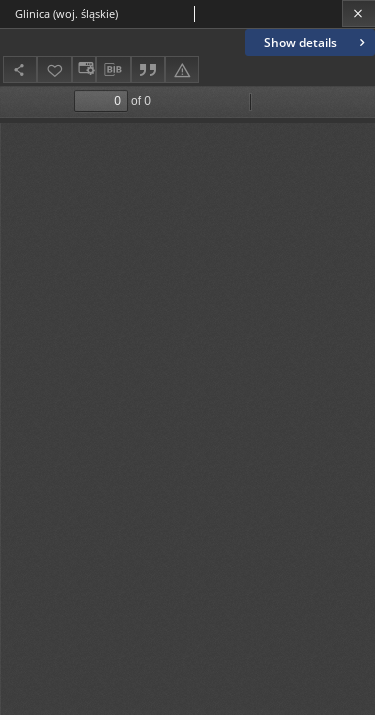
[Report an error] (182, 69)
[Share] (20, 69)
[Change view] (84, 69)
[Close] (358, 13)
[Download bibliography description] (113, 70)
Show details (316, 42)
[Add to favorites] (54, 69)
